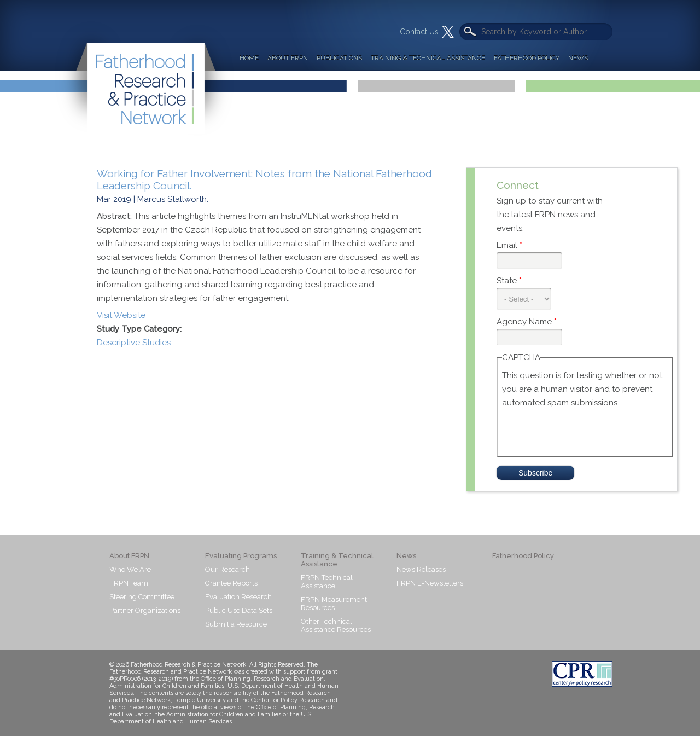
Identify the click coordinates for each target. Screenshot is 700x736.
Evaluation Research (238, 597)
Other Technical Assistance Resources (336, 625)
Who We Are (130, 569)
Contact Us (419, 32)
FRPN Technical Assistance (327, 582)
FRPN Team (129, 583)
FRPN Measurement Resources (334, 604)
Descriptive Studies (134, 343)
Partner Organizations (145, 610)
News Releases (421, 569)
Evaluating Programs (241, 556)
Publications (339, 58)
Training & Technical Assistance (428, 58)
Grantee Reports (231, 583)
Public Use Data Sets (239, 610)
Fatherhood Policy (527, 58)
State (509, 281)
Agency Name (527, 322)
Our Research (227, 569)
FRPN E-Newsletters (430, 583)
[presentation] (585, 431)
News (578, 58)
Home (249, 58)
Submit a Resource (236, 624)
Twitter (448, 32)
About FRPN (288, 58)
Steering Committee (142, 597)
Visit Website (121, 315)
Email (509, 245)
